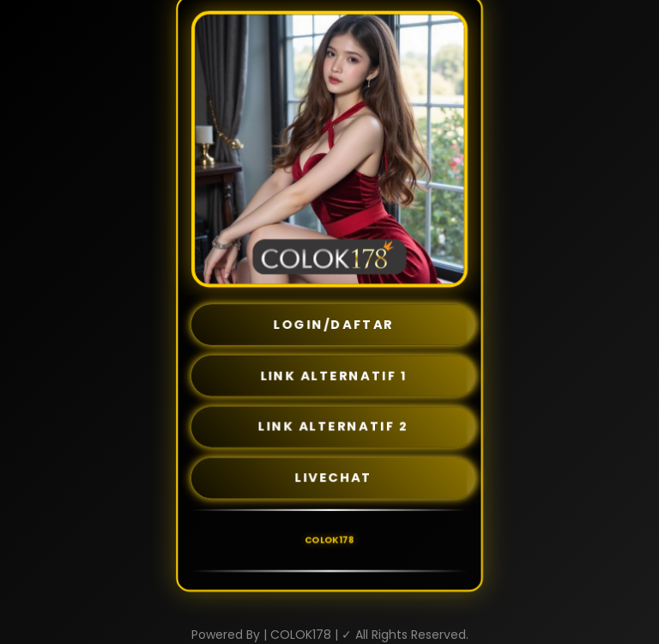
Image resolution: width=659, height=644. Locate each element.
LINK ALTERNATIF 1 (333, 376)
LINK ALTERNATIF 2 (333, 426)
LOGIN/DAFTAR (334, 324)
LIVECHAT (334, 478)
